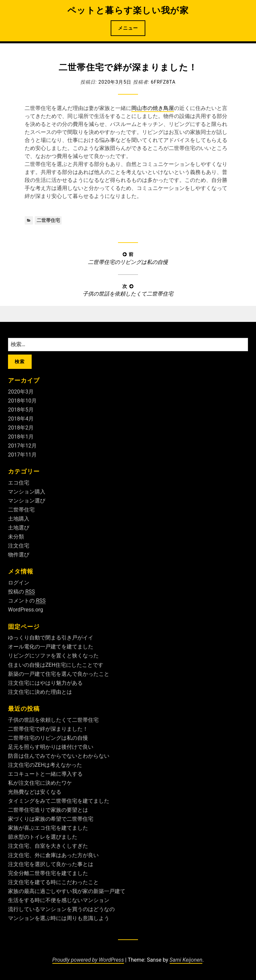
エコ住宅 (19, 483)
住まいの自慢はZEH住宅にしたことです (56, 665)
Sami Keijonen (186, 960)
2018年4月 (21, 419)
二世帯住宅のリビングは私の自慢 (48, 738)
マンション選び (27, 501)
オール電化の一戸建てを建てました (51, 647)
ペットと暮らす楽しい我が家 (128, 10)
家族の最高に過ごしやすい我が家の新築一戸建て (67, 891)
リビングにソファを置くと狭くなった (53, 656)
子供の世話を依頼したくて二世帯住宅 (53, 720)
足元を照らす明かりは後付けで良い (51, 747)
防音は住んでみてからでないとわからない (59, 756)
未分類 (16, 537)
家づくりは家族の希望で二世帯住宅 (51, 819)
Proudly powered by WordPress (88, 960)
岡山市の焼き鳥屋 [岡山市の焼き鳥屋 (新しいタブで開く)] (153, 108)
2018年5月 (21, 410)
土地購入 (19, 519)
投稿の (21, 592)
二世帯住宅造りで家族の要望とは (48, 810)
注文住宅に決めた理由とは (40, 692)
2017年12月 (22, 446)
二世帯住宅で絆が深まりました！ (48, 729)
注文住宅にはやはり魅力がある (45, 683)
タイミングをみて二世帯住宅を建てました (59, 801)
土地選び (19, 528)
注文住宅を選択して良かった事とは (51, 864)
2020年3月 (21, 392)
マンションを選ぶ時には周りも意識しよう (59, 918)
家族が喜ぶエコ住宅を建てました (48, 828)
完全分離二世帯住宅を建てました (48, 873)
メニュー (128, 28)
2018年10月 (22, 401)
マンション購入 (27, 492)
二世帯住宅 (48, 220)
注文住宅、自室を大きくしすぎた (48, 846)
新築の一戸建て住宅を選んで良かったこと (59, 674)
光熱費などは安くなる (35, 792)
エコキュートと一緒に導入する (45, 774)
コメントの (27, 601)
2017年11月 (22, 455)
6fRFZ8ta (163, 82)
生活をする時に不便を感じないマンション (59, 900)
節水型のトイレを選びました (43, 837)
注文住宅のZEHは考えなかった (45, 765)
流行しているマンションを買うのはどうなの (61, 909)
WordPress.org (25, 610)
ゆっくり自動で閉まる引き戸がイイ (51, 638)
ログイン (19, 583)
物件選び (19, 555)
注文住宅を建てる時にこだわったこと (53, 882)
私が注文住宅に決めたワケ (40, 783)
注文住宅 (19, 546)
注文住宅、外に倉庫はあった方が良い (53, 855)
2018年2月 (21, 428)
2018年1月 (21, 437)
